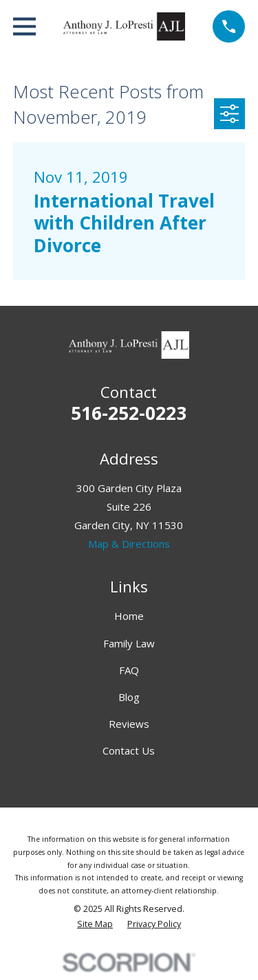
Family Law (129, 643)
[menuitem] (95, 925)
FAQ (129, 670)
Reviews (129, 724)
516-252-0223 (129, 413)
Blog (129, 697)
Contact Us (129, 750)
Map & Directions (129, 544)
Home (129, 616)
